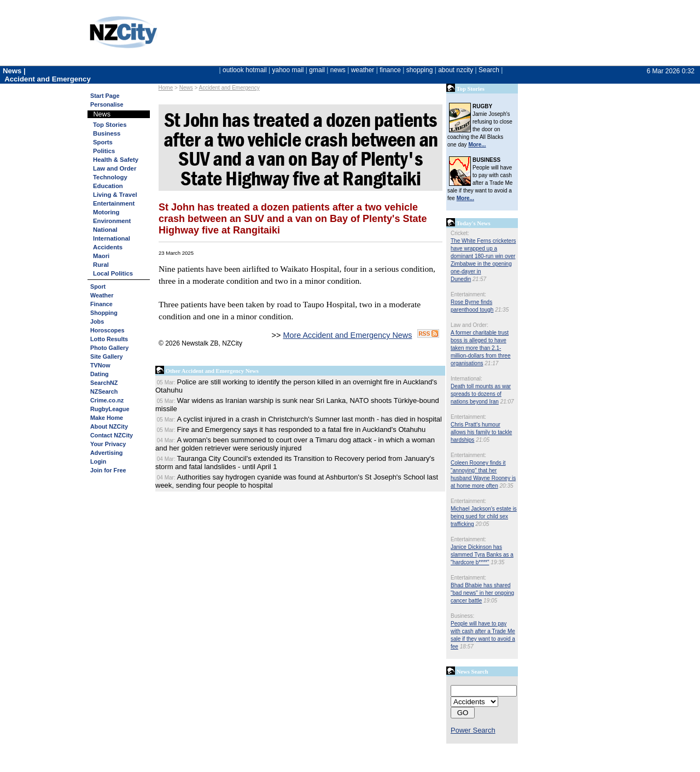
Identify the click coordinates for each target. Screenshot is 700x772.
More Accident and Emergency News (347, 335)
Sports (103, 142)
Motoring (106, 212)
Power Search (473, 730)
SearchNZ (104, 383)
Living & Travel (115, 195)
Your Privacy (108, 444)
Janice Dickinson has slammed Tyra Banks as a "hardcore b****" (482, 555)
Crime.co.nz (107, 400)
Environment (112, 221)
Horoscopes (107, 330)
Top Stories (110, 125)
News (186, 88)
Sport (98, 286)
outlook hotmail (245, 70)
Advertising (106, 453)
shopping (420, 70)
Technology (110, 177)
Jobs (97, 321)
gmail (317, 70)
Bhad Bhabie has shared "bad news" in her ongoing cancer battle (482, 593)
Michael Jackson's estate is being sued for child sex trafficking (484, 516)
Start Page (105, 96)
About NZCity (109, 426)
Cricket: (460, 233)
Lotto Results (109, 339)
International (112, 238)
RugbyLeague (110, 409)
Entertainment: (468, 294)
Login (98, 461)
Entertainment (114, 203)
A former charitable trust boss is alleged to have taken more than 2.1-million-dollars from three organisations (480, 348)
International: (466, 379)
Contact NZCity (112, 435)
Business (107, 133)
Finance (101, 304)
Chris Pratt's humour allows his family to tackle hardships (481, 432)
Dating (100, 374)
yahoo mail (288, 70)
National (105, 230)
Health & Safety (116, 160)
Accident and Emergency (229, 88)
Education (108, 186)
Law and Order (115, 168)
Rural (101, 265)
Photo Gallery (109, 348)
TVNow (100, 365)
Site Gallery (106, 356)
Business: (462, 616)
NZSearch (104, 391)
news (338, 70)
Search (489, 70)
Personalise (107, 104)
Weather (102, 295)
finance (390, 70)
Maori (101, 256)
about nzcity (456, 70)
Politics (104, 151)
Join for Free (108, 470)
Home (166, 88)
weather (363, 70)
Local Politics (113, 273)
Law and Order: (469, 325)
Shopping (104, 313)
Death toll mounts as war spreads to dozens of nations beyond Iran (481, 394)
